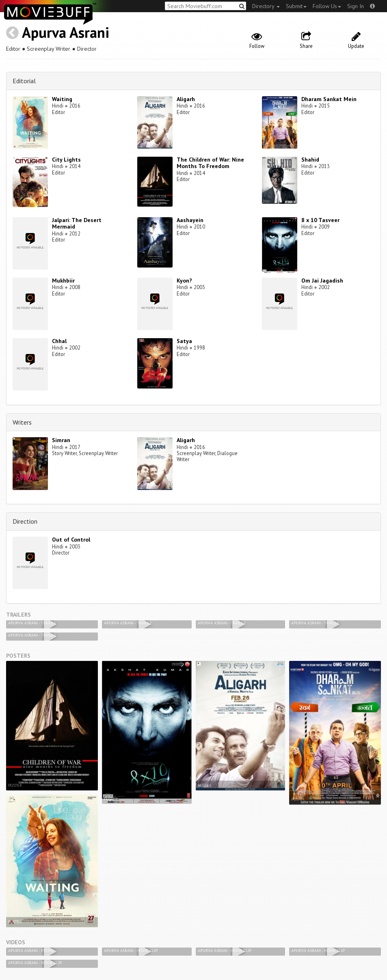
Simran (61, 440)
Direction (25, 521)
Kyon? (184, 281)
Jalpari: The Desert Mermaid (77, 223)
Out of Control (71, 540)
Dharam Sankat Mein (329, 99)
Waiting (62, 99)
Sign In (356, 6)
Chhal (59, 341)
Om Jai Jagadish (322, 281)
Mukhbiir (63, 281)
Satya (184, 341)
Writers (22, 422)
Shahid (310, 160)
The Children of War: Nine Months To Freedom (210, 163)
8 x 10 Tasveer (320, 220)
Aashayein (190, 220)
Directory (266, 6)
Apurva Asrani (66, 32)
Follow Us (327, 6)
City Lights (66, 160)
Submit (296, 6)
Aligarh (186, 99)
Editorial (24, 81)
